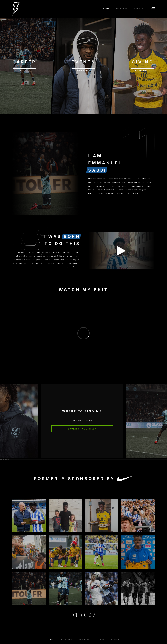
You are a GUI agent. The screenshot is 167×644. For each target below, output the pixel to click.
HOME (106, 9)
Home (51, 639)
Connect (84, 639)
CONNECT (83, 71)
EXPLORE (24, 71)
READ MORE (143, 71)
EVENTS (139, 9)
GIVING (115, 639)
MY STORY (122, 9)
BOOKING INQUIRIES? (82, 429)
